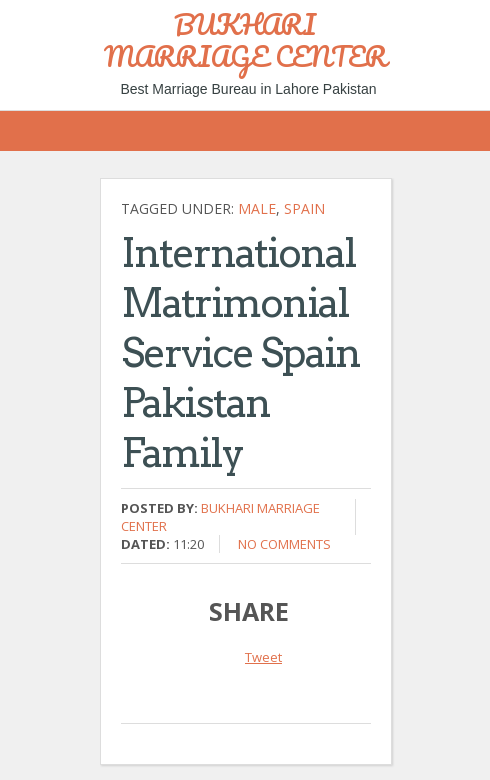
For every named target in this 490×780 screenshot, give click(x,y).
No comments (284, 544)
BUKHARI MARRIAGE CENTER (245, 40)
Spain (304, 208)
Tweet (263, 657)
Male (257, 208)
